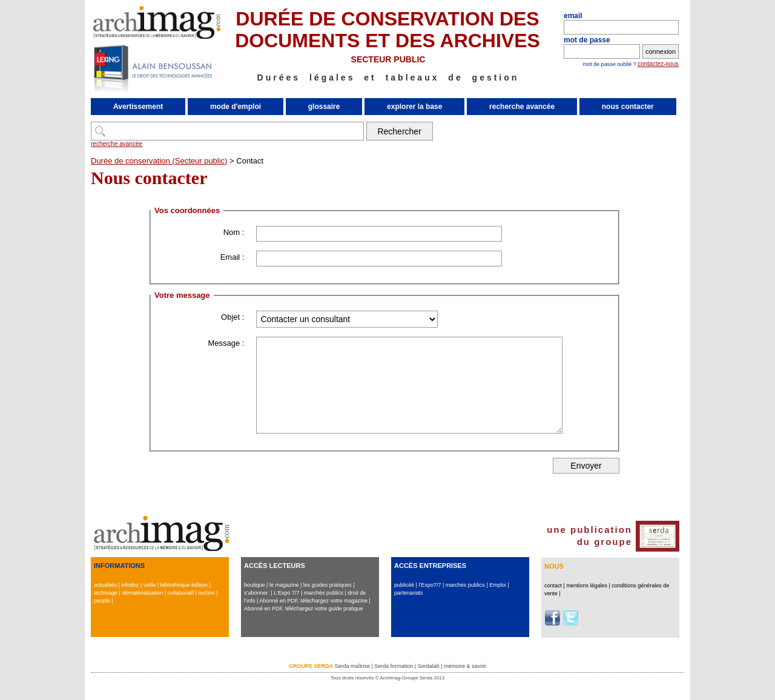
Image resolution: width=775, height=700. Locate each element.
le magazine (284, 585)
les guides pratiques (328, 585)
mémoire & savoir (465, 666)
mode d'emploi (236, 107)
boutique (255, 585)
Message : (226, 343)
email (573, 16)
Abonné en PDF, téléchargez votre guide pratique (304, 609)
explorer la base (414, 107)
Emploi (498, 585)
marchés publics (324, 593)
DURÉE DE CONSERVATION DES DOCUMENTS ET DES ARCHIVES (387, 30)
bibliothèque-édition (184, 585)
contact (553, 586)
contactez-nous (658, 64)
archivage (106, 593)
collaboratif (181, 593)
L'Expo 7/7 (286, 593)
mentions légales (587, 586)
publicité (404, 585)
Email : (232, 257)
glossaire (324, 107)
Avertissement (138, 107)
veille (150, 585)
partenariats (409, 593)
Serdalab (429, 666)
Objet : (232, 317)
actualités (105, 585)
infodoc (130, 585)
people (102, 601)
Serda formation (394, 666)
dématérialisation (142, 593)
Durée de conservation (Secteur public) (159, 161)
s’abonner (256, 593)
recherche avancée (522, 107)
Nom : (234, 232)
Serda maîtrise (352, 666)
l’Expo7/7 (430, 585)
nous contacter (628, 107)
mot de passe (587, 40)
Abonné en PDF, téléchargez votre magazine (313, 601)
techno (207, 593)
